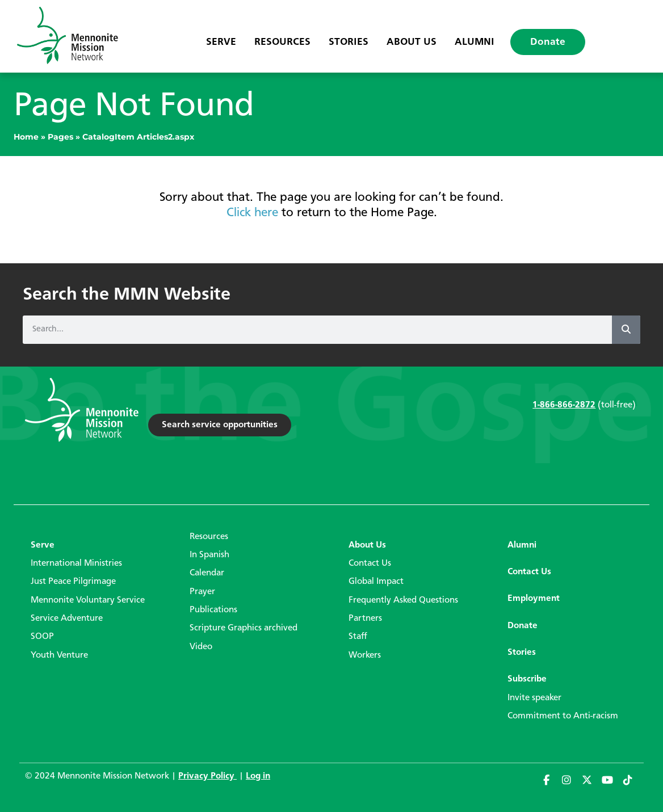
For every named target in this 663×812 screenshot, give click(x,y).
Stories (349, 42)
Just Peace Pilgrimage (73, 582)
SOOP (42, 637)
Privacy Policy (207, 776)
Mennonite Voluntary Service (88, 600)
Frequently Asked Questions (403, 600)
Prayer (202, 592)
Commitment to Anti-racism (563, 716)
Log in (258, 776)
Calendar (207, 573)
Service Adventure (67, 619)
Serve (221, 42)
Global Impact (376, 582)
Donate (548, 42)
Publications (213, 610)
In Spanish (209, 555)
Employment (534, 599)
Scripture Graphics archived (244, 628)
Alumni (475, 42)
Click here (252, 213)
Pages (60, 137)
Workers (365, 655)
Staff (358, 637)
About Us (412, 42)
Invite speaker (534, 698)
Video (201, 647)
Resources (282, 42)
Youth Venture (59, 655)
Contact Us (370, 563)
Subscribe (527, 679)
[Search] (626, 330)
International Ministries (76, 563)
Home (26, 137)
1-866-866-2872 (564, 405)
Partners (365, 619)
